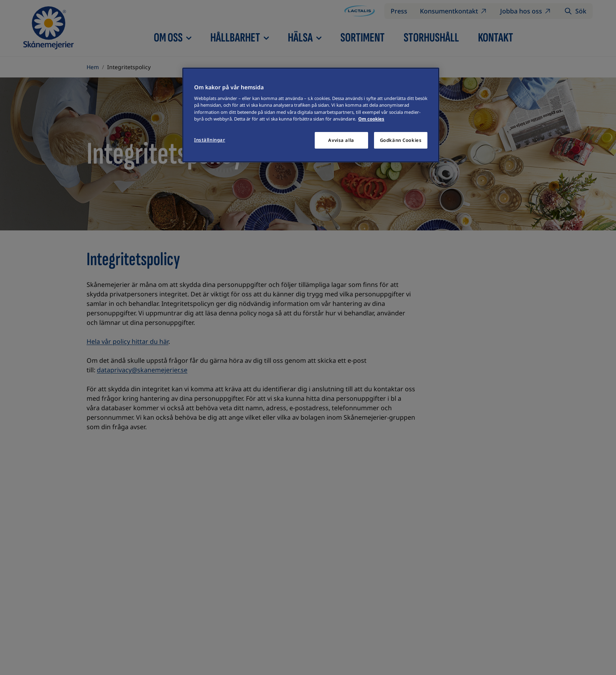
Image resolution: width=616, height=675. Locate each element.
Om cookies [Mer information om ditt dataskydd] (371, 119)
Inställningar (210, 140)
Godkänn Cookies (401, 140)
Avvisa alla (341, 140)
